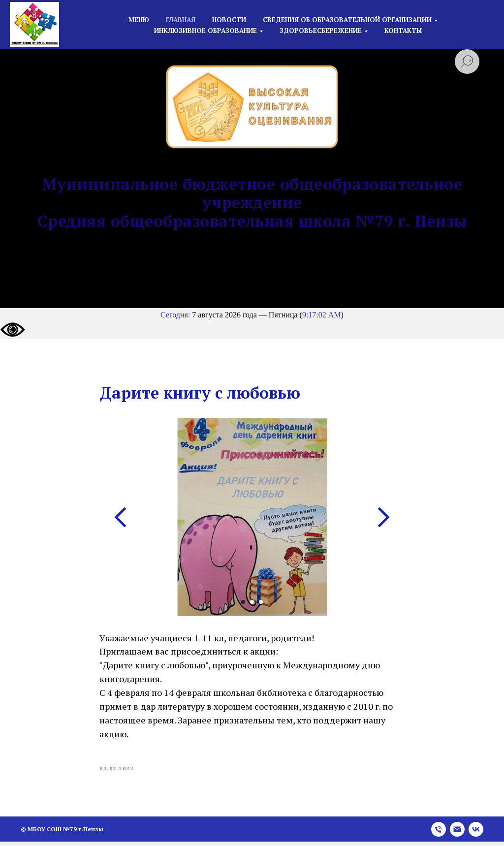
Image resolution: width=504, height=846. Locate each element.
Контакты (403, 31)
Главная (181, 20)
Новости (229, 20)
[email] (457, 834)
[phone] (439, 834)
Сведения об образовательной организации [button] (347, 20)
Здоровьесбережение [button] (321, 31)
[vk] (476, 834)
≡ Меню (136, 20)
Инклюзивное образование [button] (205, 31)
